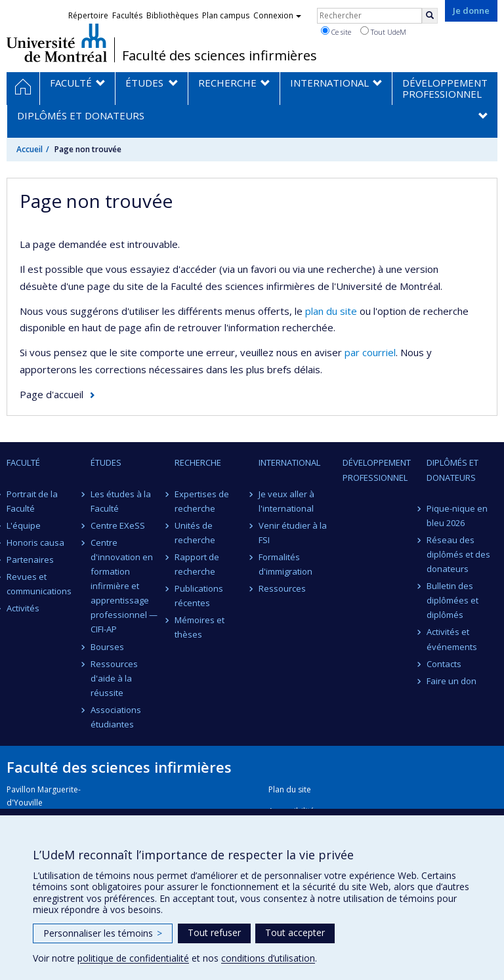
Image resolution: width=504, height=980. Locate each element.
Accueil (30, 149)
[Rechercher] (430, 16)
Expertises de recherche (202, 501)
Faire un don (451, 681)
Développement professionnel (377, 470)
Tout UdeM (383, 31)
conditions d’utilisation (268, 958)
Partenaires (30, 560)
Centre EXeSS (118, 525)
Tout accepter (295, 932)
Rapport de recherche (197, 564)
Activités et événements (452, 639)
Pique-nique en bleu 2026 (457, 516)
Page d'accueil (52, 394)
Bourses (107, 647)
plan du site (331, 311)
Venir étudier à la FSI (293, 533)
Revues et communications (39, 584)
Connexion (277, 15)
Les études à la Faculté (121, 501)
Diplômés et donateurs (452, 470)
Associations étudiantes (116, 717)
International (289, 462)
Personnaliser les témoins (103, 933)
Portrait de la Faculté (32, 501)
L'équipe (24, 525)
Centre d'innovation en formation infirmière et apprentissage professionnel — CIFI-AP (124, 586)
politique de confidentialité (133, 958)
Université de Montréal (57, 43)
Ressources (282, 588)
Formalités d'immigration (285, 564)
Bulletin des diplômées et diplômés (452, 600)
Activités (23, 608)
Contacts (444, 664)
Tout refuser (214, 932)
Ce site (336, 31)
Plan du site (290, 789)
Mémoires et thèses (199, 627)
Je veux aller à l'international (286, 501)
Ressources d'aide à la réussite (114, 678)
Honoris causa (35, 542)
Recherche (198, 462)
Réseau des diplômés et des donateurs (458, 554)
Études (106, 462)
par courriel (370, 352)
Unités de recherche (195, 533)
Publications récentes (199, 596)
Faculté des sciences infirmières (220, 56)
